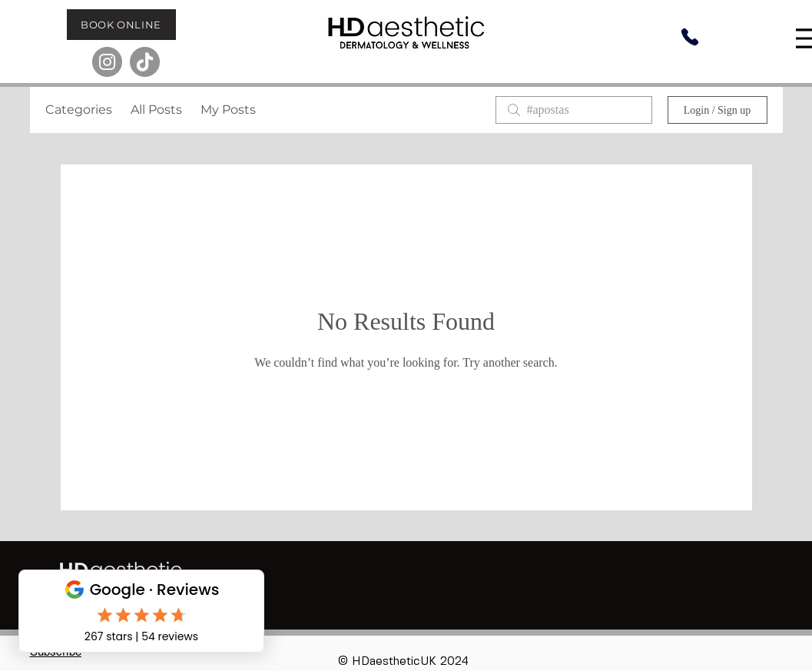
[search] (574, 110)
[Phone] (690, 37)
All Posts (156, 110)
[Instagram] (107, 62)
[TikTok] (145, 62)
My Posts (228, 110)
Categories (79, 110)
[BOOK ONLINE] (121, 25)
